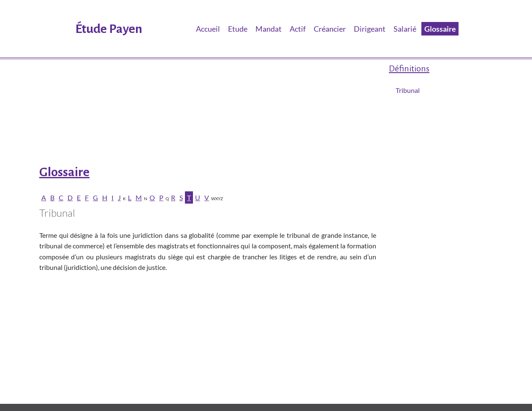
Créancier (330, 29)
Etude (238, 29)
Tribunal (408, 90)
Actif (298, 29)
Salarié (405, 29)
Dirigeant (370, 29)
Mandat (269, 29)
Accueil (208, 29)
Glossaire (440, 29)
